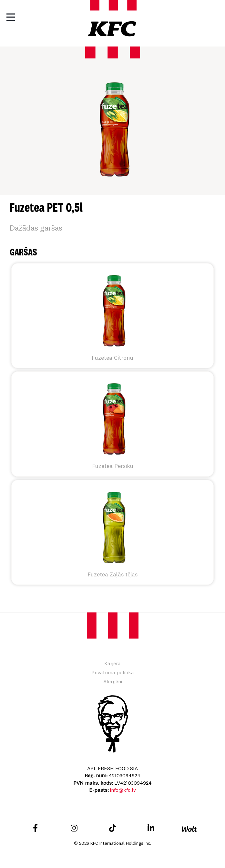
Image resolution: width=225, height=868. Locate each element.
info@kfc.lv (123, 790)
